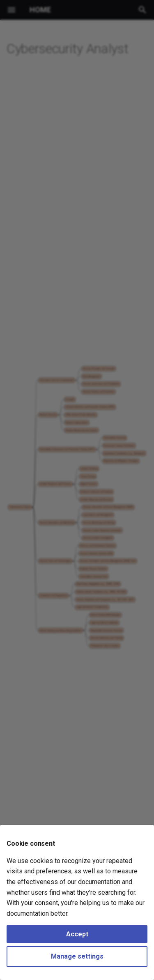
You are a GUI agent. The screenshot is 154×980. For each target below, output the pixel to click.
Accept (77, 934)
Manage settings (77, 956)
